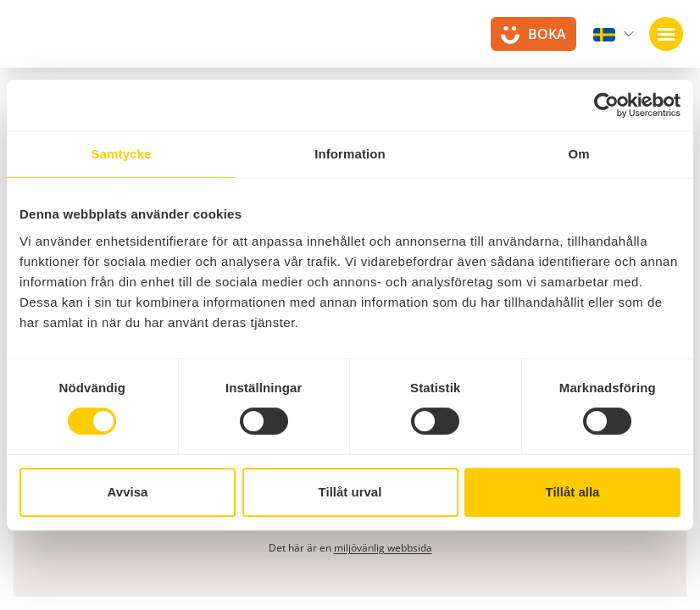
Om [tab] (578, 154)
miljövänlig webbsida (383, 548)
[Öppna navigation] (666, 34)
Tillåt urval (350, 492)
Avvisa (128, 492)
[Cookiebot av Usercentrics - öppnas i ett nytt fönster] (606, 105)
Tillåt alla (573, 492)
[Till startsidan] (59, 42)
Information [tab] (350, 154)
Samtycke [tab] (122, 154)
